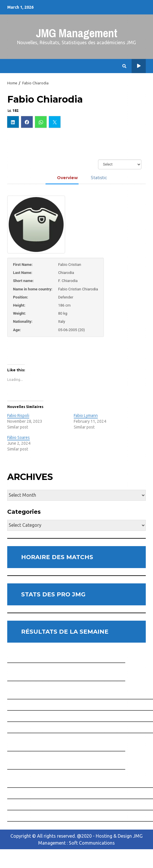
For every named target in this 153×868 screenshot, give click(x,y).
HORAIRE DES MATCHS (57, 557)
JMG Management (77, 33)
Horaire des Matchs (139, 66)
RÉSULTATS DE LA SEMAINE (65, 632)
